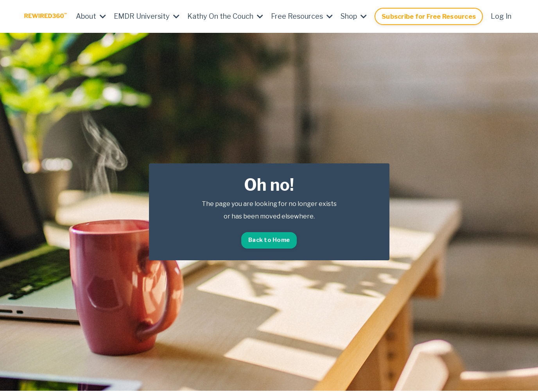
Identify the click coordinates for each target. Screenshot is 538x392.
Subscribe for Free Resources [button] (429, 16)
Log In (501, 16)
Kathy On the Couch (225, 16)
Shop (354, 16)
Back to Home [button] (269, 240)
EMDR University (147, 16)
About (91, 16)
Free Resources (302, 16)
